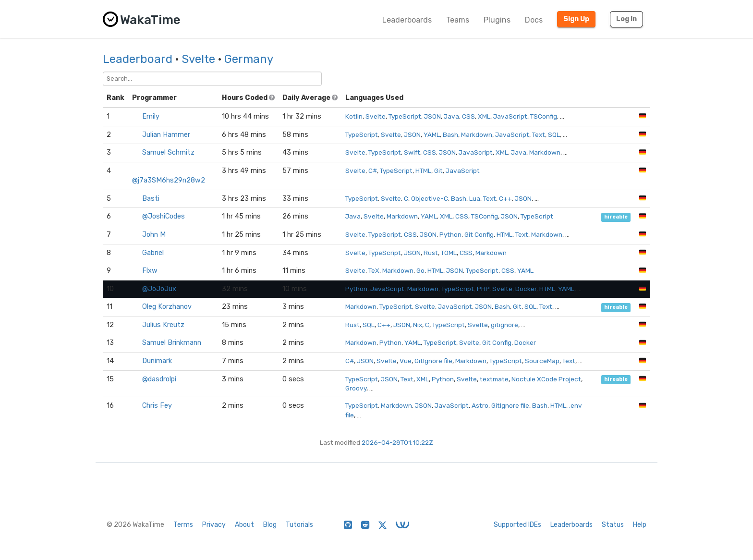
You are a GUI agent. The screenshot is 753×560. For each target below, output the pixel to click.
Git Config (479, 234)
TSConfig (544, 116)
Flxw (150, 271)
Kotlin (354, 116)
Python (450, 234)
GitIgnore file (433, 361)
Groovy (356, 388)
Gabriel (153, 253)
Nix (418, 325)
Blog (270, 525)
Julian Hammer (166, 135)
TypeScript (405, 116)
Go (420, 270)
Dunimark (157, 361)
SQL (554, 134)
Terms (183, 525)
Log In (626, 19)
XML (484, 116)
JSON (432, 116)
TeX (374, 270)
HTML (423, 170)
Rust (431, 253)
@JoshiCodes (164, 216)
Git (438, 170)
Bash (450, 134)
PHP (483, 289)
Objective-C (430, 198)
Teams (458, 20)
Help (640, 525)
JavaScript (510, 116)
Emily (151, 116)
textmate (494, 379)
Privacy (214, 525)
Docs (534, 20)
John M (154, 235)
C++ (505, 198)
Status (613, 525)
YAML (432, 134)
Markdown (477, 134)
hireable (616, 217)
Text (539, 134)
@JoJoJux (159, 289)
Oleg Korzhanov (167, 307)
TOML (449, 253)
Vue (406, 361)
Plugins (497, 20)
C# (373, 170)
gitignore (504, 325)
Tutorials (299, 525)
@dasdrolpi (159, 379)
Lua (475, 198)
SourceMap (542, 361)
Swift (412, 152)
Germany (249, 59)
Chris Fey (157, 406)
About (244, 525)
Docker (526, 289)
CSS (468, 116)
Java (451, 116)
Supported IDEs (517, 525)
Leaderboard (138, 59)
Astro (480, 405)
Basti (151, 199)
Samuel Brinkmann (172, 343)
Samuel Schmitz (168, 152)
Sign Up (576, 19)
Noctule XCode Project (546, 379)
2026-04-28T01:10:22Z (397, 442)
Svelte (198, 59)
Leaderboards (407, 20)
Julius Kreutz (163, 325)
